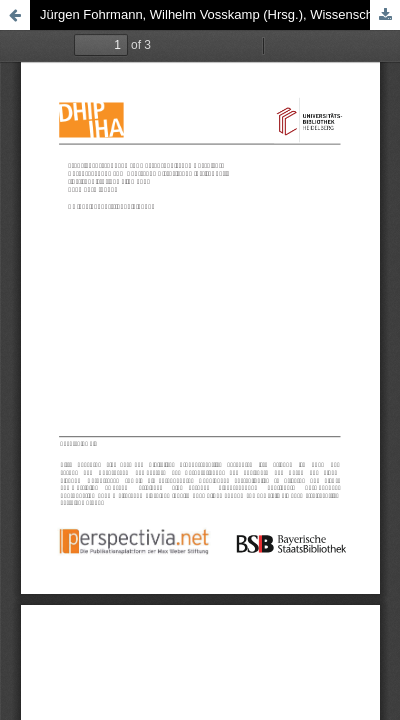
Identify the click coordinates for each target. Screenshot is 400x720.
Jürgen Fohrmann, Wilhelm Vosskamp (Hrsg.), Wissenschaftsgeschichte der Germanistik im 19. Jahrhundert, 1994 (220, 14)
